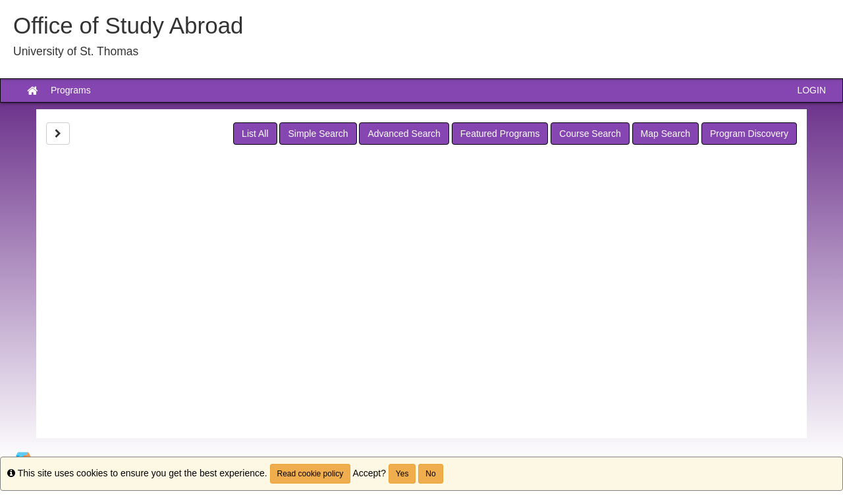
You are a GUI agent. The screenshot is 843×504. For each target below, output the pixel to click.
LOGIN (811, 90)
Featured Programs (500, 134)
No (430, 474)
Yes (402, 474)
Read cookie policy (311, 474)
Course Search (590, 134)
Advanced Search (404, 134)
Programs (71, 90)
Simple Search (318, 134)
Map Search (666, 134)
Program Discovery (749, 134)
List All (255, 134)
